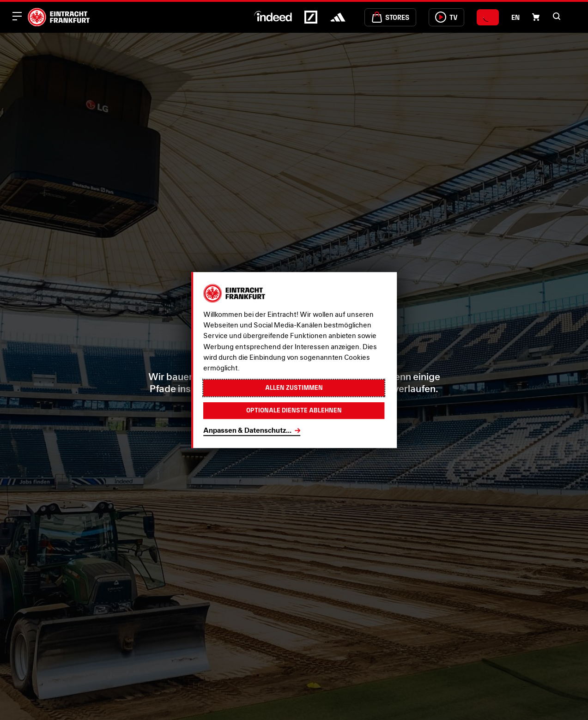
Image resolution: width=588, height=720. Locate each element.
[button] (557, 16)
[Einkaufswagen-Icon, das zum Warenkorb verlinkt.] (536, 17)
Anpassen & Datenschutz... (247, 431)
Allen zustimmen (294, 387)
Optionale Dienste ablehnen (294, 411)
